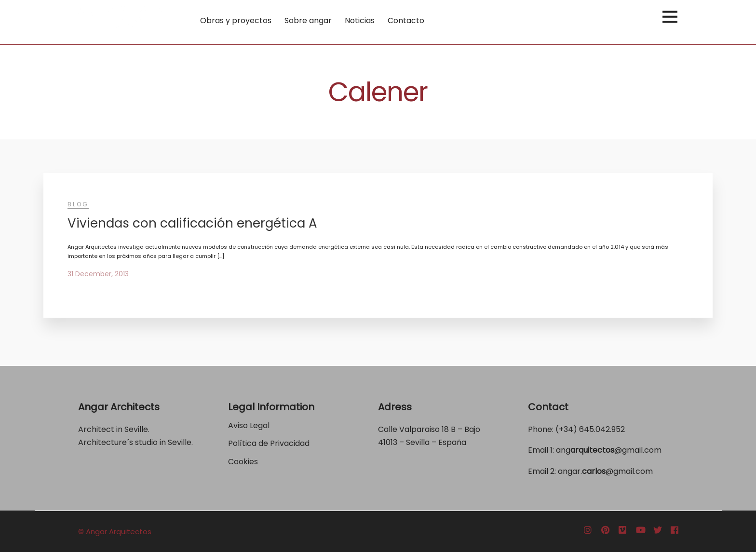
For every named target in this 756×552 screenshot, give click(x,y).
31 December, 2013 (98, 274)
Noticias (360, 20)
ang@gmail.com (609, 450)
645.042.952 (602, 429)
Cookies (243, 462)
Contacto (406, 20)
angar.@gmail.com (605, 471)
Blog (78, 204)
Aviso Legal (249, 425)
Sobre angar (308, 20)
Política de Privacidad (270, 443)
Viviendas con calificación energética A (192, 223)
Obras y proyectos (236, 20)
